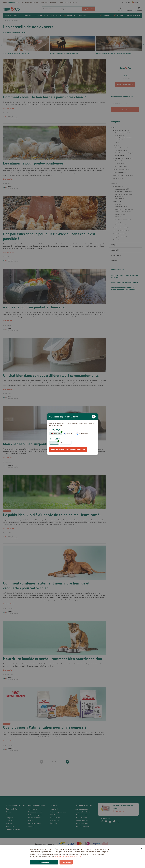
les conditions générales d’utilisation (68, 856)
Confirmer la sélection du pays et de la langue (68, 449)
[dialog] (72, 434)
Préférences (66, 862)
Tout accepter (44, 862)
